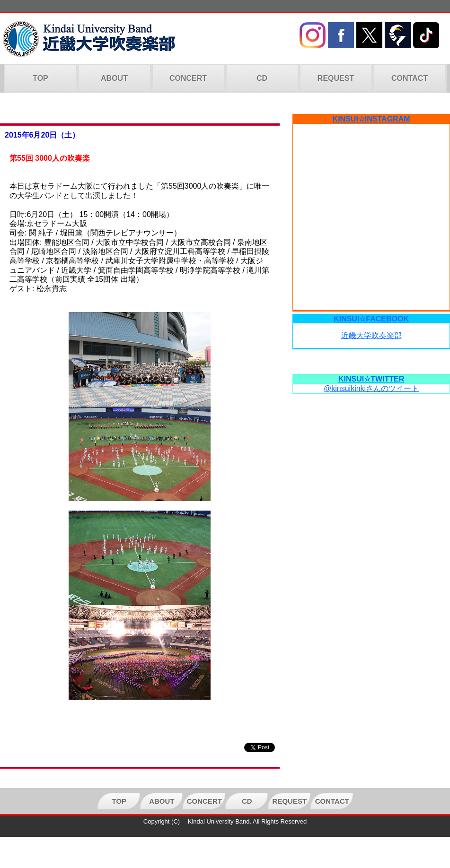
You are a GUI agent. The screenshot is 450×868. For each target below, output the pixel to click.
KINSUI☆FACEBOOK (371, 319)
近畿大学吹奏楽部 (371, 335)
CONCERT (188, 78)
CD (262, 78)
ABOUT (114, 78)
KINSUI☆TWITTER (371, 379)
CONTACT (410, 78)
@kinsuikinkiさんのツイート (371, 388)
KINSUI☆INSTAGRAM (371, 119)
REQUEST (336, 78)
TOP (40, 78)
